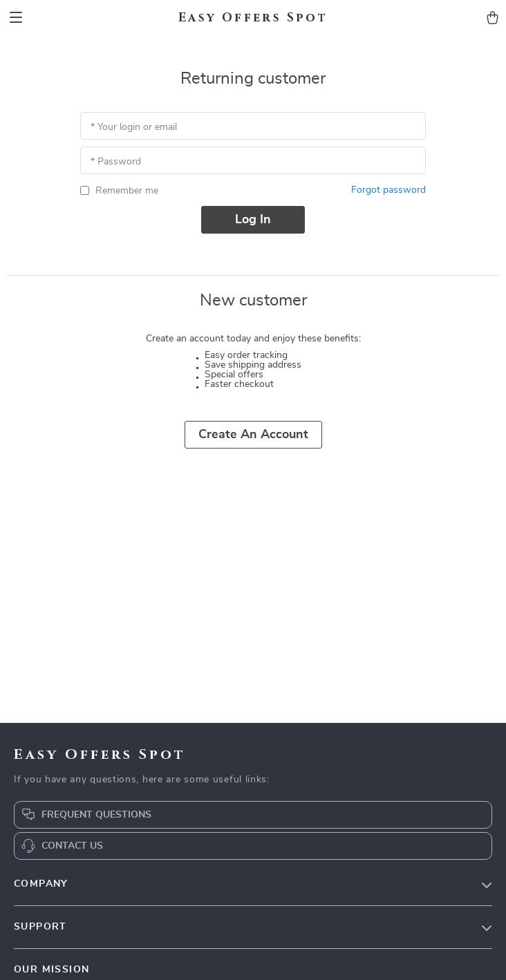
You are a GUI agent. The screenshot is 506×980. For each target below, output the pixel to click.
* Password (116, 162)
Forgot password (388, 190)
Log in (253, 220)
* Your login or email (134, 127)
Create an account (253, 435)
